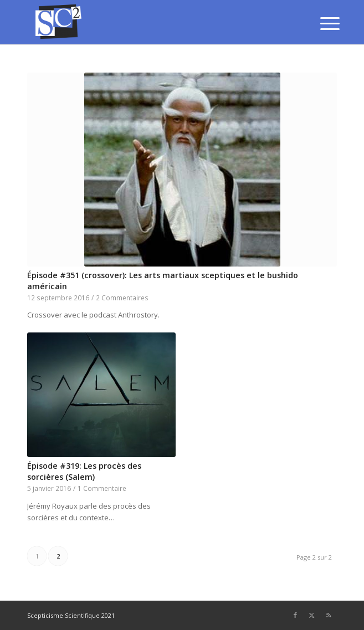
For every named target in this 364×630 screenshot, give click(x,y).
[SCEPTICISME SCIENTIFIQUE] (151, 22)
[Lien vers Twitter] (312, 615)
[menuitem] (321, 23)
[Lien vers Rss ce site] (329, 615)
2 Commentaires (122, 298)
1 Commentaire (102, 488)
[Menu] (321, 23)
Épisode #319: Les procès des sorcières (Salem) (84, 471)
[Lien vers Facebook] (295, 615)
